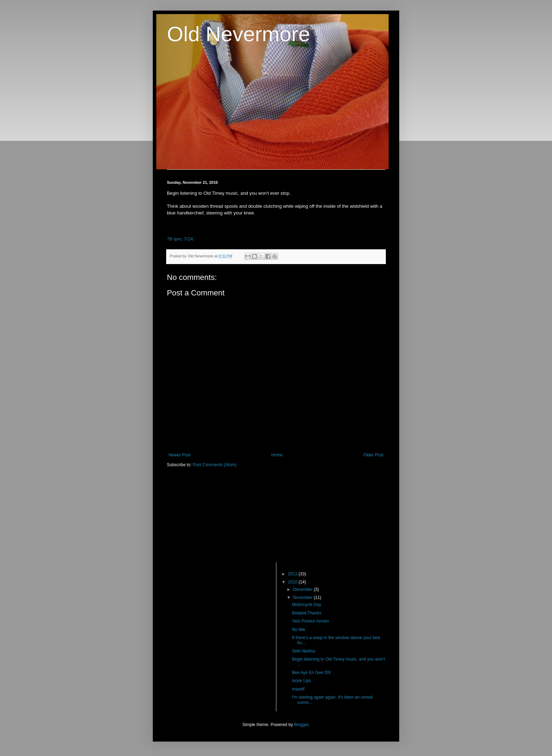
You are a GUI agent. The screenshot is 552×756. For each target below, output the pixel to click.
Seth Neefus (303, 651)
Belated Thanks (306, 613)
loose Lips (301, 681)
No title (298, 630)
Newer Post (180, 455)
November (303, 598)
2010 (293, 582)
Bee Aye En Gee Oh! (311, 673)
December (303, 589)
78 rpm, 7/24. (181, 239)
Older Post (373, 455)
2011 (293, 574)
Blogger (301, 725)
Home (277, 455)
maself (298, 689)
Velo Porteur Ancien (310, 621)
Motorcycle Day (306, 605)
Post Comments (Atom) (215, 465)
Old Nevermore (239, 34)
